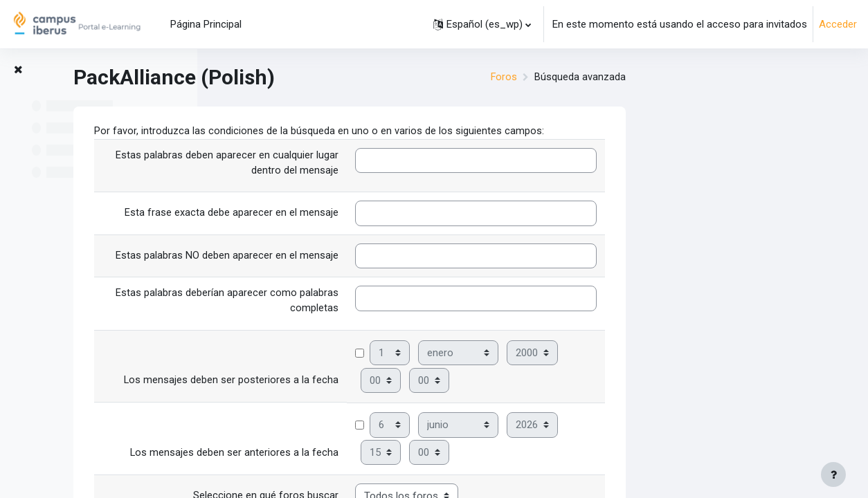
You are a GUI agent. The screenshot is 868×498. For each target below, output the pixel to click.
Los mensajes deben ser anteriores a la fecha (417, 455)
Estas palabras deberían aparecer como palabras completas (410, 303)
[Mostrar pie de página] (833, 474)
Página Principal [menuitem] (206, 24)
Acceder (838, 24)
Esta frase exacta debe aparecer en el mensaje (415, 214)
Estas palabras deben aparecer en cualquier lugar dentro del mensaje (410, 164)
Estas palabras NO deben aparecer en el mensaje (410, 257)
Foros (687, 77)
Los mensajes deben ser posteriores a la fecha (414, 382)
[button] (482, 24)
